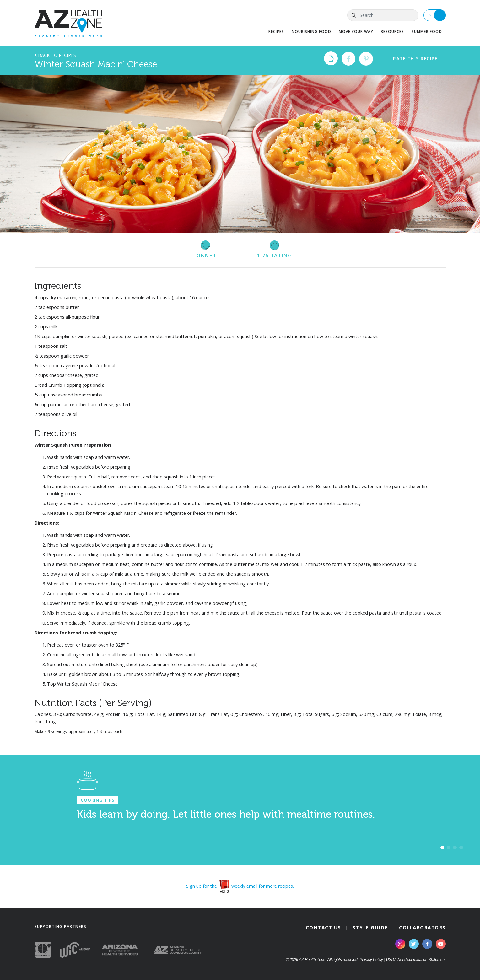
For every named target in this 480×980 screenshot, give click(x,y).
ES (437, 15)
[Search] (383, 15)
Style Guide (370, 927)
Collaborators (422, 927)
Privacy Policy (371, 960)
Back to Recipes (55, 55)
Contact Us (324, 927)
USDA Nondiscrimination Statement (416, 960)
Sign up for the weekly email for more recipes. (240, 886)
